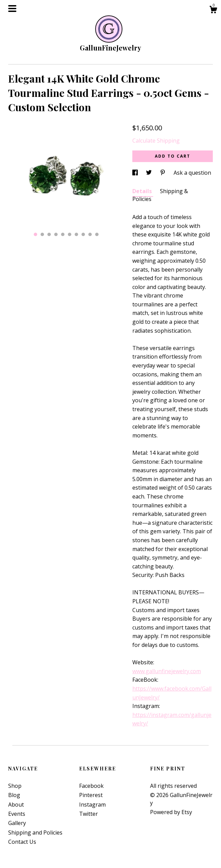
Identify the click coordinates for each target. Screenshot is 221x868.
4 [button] (56, 234)
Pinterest (91, 795)
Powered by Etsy (171, 812)
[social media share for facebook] (136, 173)
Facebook (91, 786)
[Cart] (213, 10)
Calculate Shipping (156, 141)
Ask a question (192, 173)
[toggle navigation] (12, 9)
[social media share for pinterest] (163, 173)
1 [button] (35, 234)
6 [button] (70, 234)
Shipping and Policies (35, 833)
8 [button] (83, 234)
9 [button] (90, 234)
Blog (14, 795)
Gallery (17, 823)
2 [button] (42, 234)
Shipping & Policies (160, 195)
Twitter (89, 814)
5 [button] (63, 234)
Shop (15, 786)
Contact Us (22, 842)
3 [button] (49, 234)
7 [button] (76, 234)
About (16, 805)
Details (143, 191)
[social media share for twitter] (150, 173)
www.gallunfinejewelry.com (167, 671)
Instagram (92, 805)
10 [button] (97, 234)
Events (17, 814)
